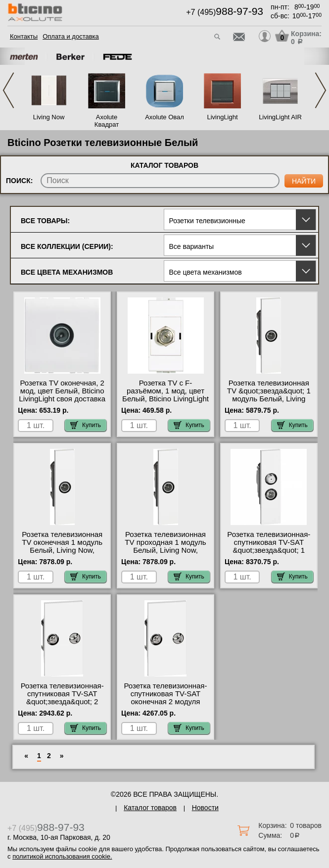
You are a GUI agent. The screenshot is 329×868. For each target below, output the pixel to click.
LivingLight (222, 117)
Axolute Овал (164, 117)
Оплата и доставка (71, 36)
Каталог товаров (150, 808)
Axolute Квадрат (107, 121)
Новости (205, 808)
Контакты (24, 36)
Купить (86, 425)
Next (321, 90)
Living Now (49, 117)
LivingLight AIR (280, 117)
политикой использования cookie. (62, 856)
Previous (8, 90)
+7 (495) (225, 12)
